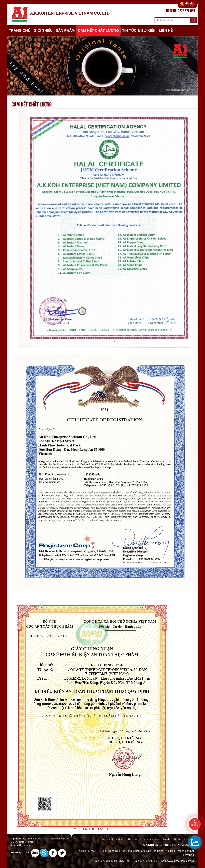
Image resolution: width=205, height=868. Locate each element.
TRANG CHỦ (20, 31)
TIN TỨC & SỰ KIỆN (139, 31)
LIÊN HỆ (166, 31)
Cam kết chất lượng (173, 839)
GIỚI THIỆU (43, 31)
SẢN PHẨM (65, 31)
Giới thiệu (119, 839)
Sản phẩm (133, 839)
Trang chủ (106, 839)
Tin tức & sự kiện (151, 839)
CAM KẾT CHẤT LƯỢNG (98, 31)
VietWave (27, 845)
